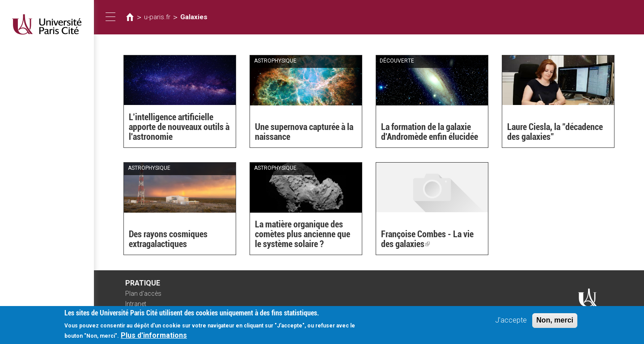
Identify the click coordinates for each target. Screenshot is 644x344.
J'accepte (511, 321)
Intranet (136, 304)
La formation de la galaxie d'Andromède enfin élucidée (430, 132)
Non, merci (555, 321)
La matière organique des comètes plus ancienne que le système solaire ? (303, 234)
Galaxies (194, 17)
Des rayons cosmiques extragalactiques (168, 239)
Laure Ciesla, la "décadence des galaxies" (555, 132)
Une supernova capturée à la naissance (304, 132)
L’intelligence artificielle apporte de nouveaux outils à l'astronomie (179, 127)
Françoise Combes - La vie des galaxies (427, 239)
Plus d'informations (154, 336)
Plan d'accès (143, 294)
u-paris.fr (157, 17)
